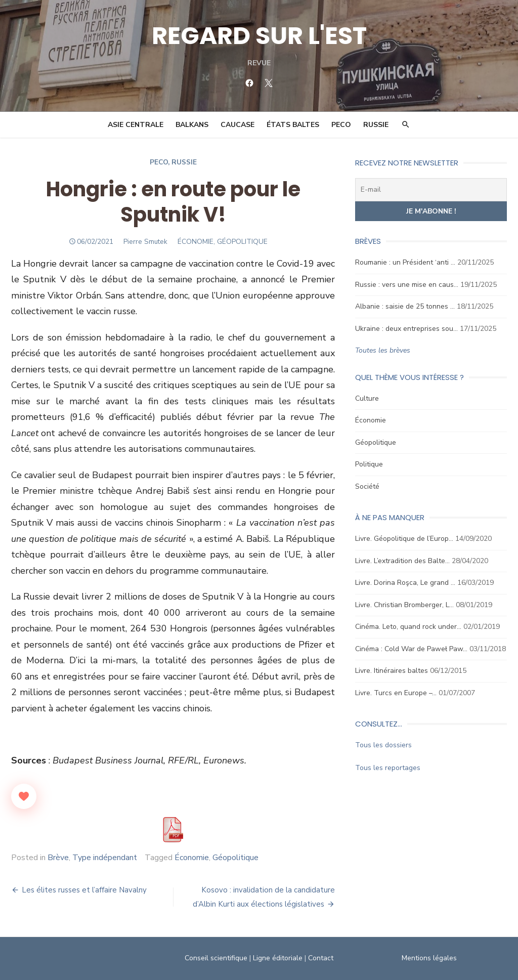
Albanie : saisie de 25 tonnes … (405, 306)
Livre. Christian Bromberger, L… (404, 605)
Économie (192, 858)
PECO (341, 125)
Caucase (238, 125)
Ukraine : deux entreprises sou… (406, 329)
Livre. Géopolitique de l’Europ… (404, 539)
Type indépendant (105, 858)
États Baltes (293, 125)
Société (367, 486)
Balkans (192, 125)
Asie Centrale (136, 125)
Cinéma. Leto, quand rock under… (408, 627)
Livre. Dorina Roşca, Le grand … (405, 583)
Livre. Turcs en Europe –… (396, 693)
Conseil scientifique (216, 958)
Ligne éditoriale (278, 958)
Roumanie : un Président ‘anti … (405, 262)
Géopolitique (235, 858)
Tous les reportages (388, 768)
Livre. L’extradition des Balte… (402, 561)
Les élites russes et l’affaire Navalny (84, 890)
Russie (376, 125)
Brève (58, 858)
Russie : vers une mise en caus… (407, 285)
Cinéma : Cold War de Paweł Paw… (411, 649)
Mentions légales (429, 958)
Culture (367, 398)
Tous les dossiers (383, 745)
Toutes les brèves (383, 350)
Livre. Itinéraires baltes (392, 671)
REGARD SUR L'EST (259, 36)
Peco (159, 162)
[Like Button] (24, 796)
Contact (321, 958)
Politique (369, 464)
